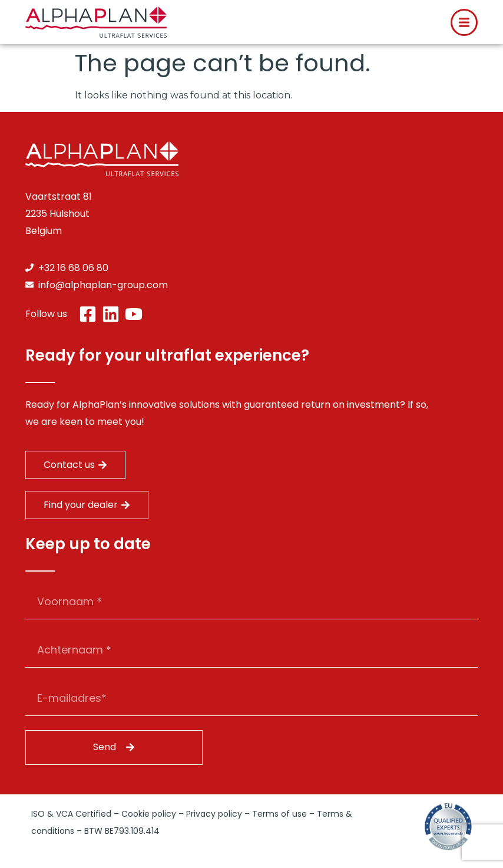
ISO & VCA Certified (71, 814)
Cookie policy (149, 814)
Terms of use (279, 814)
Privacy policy (214, 814)
